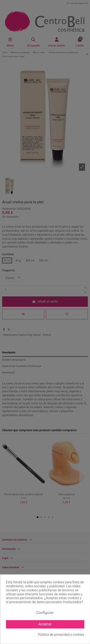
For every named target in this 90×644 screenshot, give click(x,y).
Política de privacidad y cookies (61, 635)
